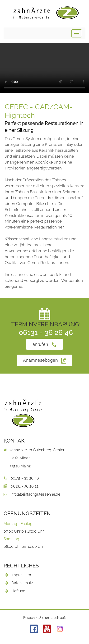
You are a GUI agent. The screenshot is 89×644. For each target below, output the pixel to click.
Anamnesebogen (45, 360)
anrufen (44, 345)
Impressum (21, 575)
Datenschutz (22, 583)
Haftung (18, 591)
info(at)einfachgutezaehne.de (32, 494)
